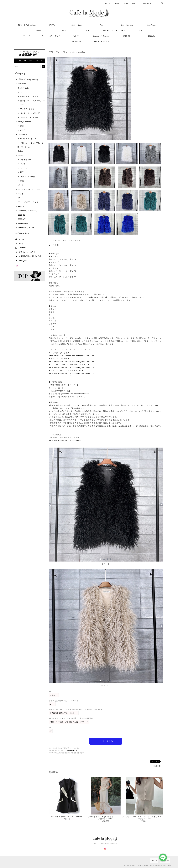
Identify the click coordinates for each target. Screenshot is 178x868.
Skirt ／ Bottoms (127, 25)
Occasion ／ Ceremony (102, 36)
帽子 (22, 172)
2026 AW (152, 36)
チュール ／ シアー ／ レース (114, 31)
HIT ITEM (52, 25)
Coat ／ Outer (76, 25)
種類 (50, 692)
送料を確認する (72, 750)
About (117, 3)
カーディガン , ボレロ (29, 117)
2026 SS (127, 36)
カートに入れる (106, 741)
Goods (63, 31)
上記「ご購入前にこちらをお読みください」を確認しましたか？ (76, 709)
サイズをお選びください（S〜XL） (64, 701)
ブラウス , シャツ (27, 109)
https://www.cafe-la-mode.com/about (65, 440)
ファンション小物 (27, 177)
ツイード (27, 36)
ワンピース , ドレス (28, 139)
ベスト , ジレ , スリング (30, 113)
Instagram (148, 3)
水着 (22, 181)
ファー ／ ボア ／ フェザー (52, 36)
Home (108, 3)
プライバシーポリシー (28, 252)
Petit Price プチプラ (102, 41)
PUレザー (77, 36)
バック (23, 164)
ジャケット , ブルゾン (29, 97)
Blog (126, 3)
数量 (50, 727)
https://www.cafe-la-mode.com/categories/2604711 (71, 373)
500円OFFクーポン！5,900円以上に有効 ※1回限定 (71, 718)
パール (88, 31)
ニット (140, 31)
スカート (24, 126)
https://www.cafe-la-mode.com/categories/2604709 (71, 362)
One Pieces (152, 25)
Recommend (76, 41)
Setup (38, 31)
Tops (102, 25)
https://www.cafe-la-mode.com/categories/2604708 (71, 356)
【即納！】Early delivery (26, 25)
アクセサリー (26, 160)
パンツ (23, 130)
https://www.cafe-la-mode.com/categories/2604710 (71, 367)
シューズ (24, 168)
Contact (136, 3)
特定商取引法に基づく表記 (30, 256)
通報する (157, 766)
